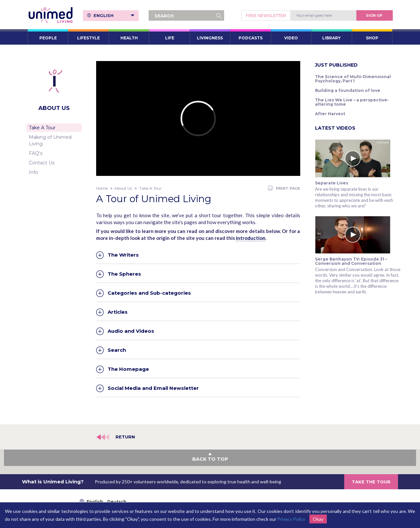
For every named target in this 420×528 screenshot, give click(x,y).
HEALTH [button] (129, 38)
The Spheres (124, 274)
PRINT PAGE (284, 188)
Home (102, 188)
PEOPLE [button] (48, 38)
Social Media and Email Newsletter (153, 388)
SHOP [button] (372, 38)
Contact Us (42, 163)
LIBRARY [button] (331, 38)
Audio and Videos (131, 331)
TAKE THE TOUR (371, 482)
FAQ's (36, 153)
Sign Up (374, 15)
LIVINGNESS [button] (210, 38)
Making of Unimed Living (50, 140)
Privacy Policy (291, 519)
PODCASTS (251, 38)
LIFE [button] (170, 38)
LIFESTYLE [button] (88, 38)
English (114, 15)
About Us (123, 188)
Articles (118, 312)
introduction (251, 238)
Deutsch (117, 502)
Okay (318, 519)
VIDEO (291, 38)
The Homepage (128, 369)
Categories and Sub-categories (149, 293)
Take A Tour (42, 128)
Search (117, 350)
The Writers (123, 255)
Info (33, 172)
